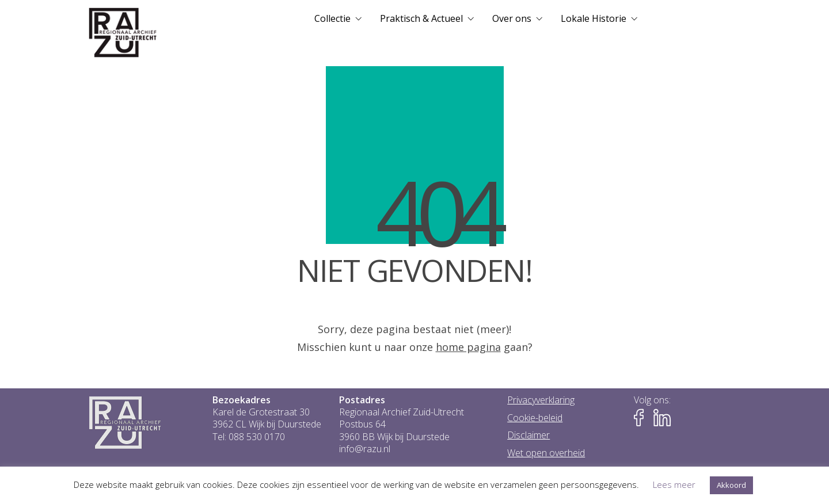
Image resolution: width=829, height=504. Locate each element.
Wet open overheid (546, 453)
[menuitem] (338, 18)
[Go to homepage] (123, 33)
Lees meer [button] (674, 484)
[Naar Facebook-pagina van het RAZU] (642, 418)
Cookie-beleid (535, 418)
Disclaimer (528, 435)
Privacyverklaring (541, 400)
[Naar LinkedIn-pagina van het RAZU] (662, 418)
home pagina (468, 347)
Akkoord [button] (731, 485)
